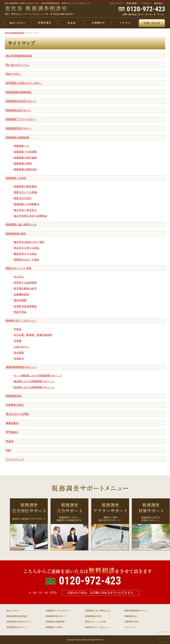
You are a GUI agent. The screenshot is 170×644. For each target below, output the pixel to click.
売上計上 (19, 277)
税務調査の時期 (23, 163)
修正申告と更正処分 (25, 210)
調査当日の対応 (23, 198)
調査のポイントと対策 (19, 268)
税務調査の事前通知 (25, 186)
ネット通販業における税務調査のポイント (38, 376)
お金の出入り (21, 347)
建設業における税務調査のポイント (34, 381)
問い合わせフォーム (17, 65)
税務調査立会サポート (19, 110)
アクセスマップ (15, 459)
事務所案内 (12, 423)
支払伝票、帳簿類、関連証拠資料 (33, 335)
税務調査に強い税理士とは (21, 225)
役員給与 (19, 358)
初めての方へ (13, 74)
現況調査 (19, 353)
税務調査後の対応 (16, 234)
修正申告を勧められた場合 (29, 242)
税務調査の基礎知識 (17, 138)
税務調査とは (21, 146)
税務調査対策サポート (19, 128)
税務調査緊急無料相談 (19, 92)
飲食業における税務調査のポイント (34, 387)
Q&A (8, 450)
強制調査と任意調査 (25, 152)
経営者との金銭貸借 (25, 283)
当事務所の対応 (15, 405)
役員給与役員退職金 (25, 306)
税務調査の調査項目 (25, 169)
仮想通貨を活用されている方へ (24, 83)
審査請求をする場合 (25, 254)
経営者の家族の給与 (25, 288)
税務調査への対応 (16, 178)
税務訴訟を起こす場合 (26, 260)
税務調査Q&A (14, 396)
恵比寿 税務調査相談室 (19, 56)
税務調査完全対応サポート (21, 101)
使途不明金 (20, 312)
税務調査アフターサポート (21, 119)
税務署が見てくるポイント (21, 321)
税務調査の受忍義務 (25, 158)
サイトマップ (131, 627)
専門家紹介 (12, 432)
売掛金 (17, 329)
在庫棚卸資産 (21, 294)
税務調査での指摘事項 (26, 204)
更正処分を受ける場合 (26, 248)
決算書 (17, 341)
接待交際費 (20, 300)
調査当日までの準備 (25, 192)
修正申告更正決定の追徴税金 (30, 216)
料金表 (10, 441)
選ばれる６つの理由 (17, 414)
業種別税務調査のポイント (21, 367)
